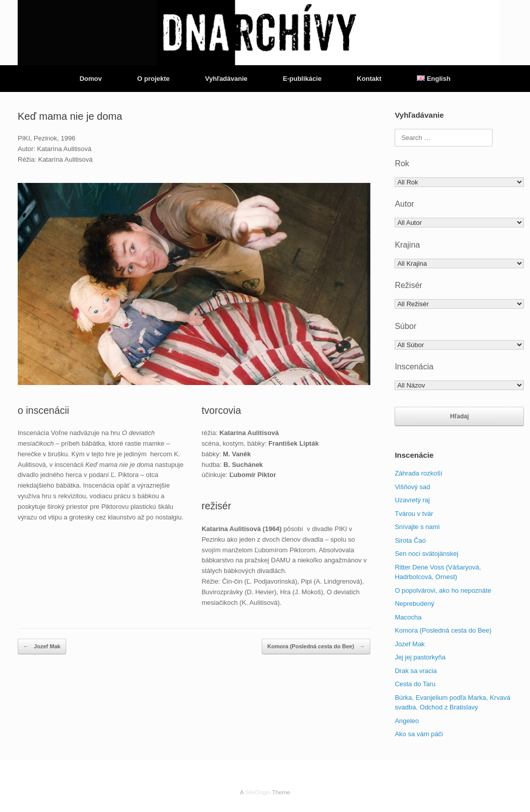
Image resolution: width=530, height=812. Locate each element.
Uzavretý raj (412, 500)
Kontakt (369, 79)
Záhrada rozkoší (418, 473)
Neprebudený (414, 604)
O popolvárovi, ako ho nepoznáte (443, 590)
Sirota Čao (410, 540)
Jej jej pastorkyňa (420, 657)
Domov (90, 79)
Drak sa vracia (416, 671)
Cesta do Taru (415, 684)
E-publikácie (302, 79)
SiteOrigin (258, 792)
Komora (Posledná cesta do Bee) (316, 647)
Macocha (408, 617)
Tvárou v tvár (414, 514)
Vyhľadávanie (226, 79)
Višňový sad (412, 487)
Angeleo (407, 721)
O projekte (153, 79)
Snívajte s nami (417, 527)
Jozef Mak (42, 647)
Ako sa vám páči (419, 734)
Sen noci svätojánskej (426, 554)
